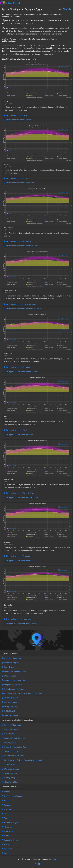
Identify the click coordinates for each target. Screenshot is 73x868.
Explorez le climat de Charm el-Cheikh (21, 304)
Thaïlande (8, 827)
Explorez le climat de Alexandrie (19, 367)
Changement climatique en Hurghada (21, 623)
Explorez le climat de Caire (17, 115)
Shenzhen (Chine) (11, 715)
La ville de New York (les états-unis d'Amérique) (23, 693)
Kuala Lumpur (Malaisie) (14, 689)
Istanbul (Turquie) (11, 698)
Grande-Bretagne (11, 822)
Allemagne (9, 831)
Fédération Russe (11, 840)
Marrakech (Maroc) (12, 702)
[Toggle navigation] (69, 3)
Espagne (8, 805)
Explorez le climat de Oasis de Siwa (20, 493)
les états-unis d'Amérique (14, 796)
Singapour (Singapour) (13, 685)
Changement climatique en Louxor (20, 183)
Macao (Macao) (10, 676)
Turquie (7, 818)
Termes (54, 859)
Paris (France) (10, 667)
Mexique (8, 809)
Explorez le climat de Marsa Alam (19, 241)
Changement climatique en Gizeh (19, 435)
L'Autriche (8, 849)
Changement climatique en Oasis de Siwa (23, 498)
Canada (7, 844)
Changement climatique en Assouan (21, 560)
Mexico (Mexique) (11, 663)
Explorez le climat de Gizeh (17, 430)
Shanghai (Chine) (11, 707)
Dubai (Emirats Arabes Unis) (15, 680)
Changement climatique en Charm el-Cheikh (24, 309)
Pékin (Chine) (10, 711)
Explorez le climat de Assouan (18, 556)
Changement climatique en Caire (19, 120)
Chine (7, 801)
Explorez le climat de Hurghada (19, 619)
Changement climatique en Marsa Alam (22, 246)
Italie (6, 814)
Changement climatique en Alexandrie (21, 372)
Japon (7, 853)
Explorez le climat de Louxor (17, 178)
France (7, 792)
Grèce (7, 836)
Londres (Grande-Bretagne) (15, 671)
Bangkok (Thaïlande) (12, 658)
